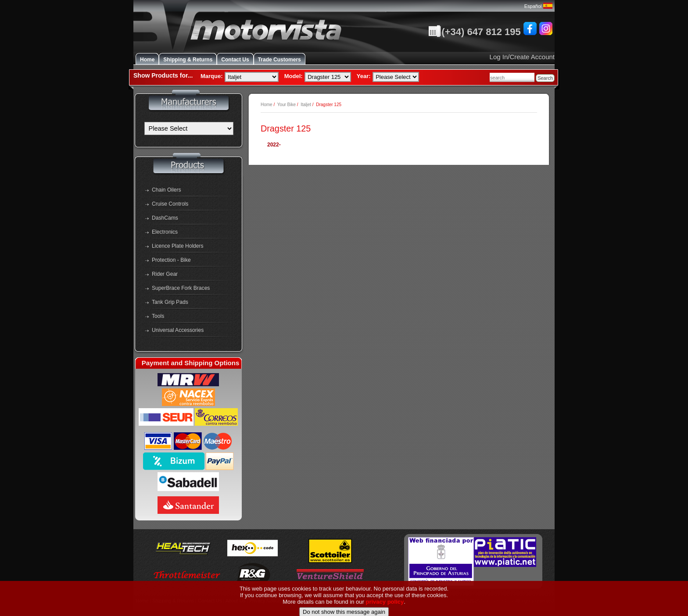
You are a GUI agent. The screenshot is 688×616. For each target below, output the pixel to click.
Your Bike (287, 105)
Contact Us (235, 60)
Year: (364, 76)
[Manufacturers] (189, 128)
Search (545, 78)
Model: (294, 76)
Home (147, 60)
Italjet (306, 105)
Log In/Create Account (522, 57)
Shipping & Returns (188, 60)
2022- (274, 145)
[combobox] (512, 77)
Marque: (212, 76)
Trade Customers (279, 60)
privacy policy (385, 612)
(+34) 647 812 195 (474, 32)
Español (538, 6)
